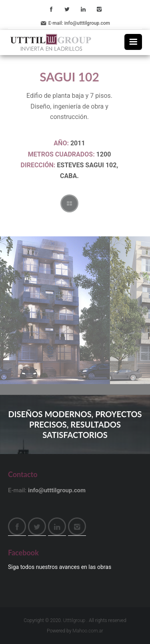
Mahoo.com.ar (88, 631)
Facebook (51, 9)
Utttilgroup (74, 620)
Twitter (67, 9)
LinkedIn (83, 9)
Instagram (99, 9)
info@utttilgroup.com (87, 23)
